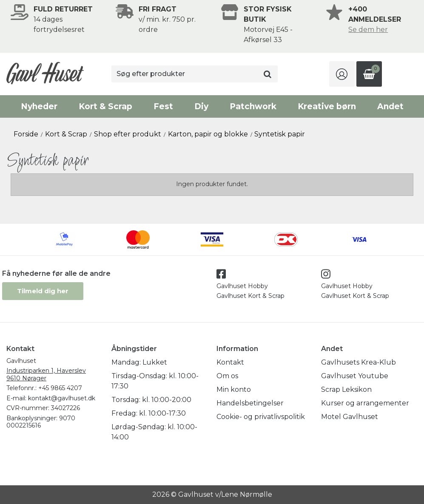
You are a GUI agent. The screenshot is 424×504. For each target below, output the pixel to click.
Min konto (234, 389)
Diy (201, 106)
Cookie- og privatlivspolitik (261, 417)
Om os (227, 376)
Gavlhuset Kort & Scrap (250, 296)
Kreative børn (327, 106)
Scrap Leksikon (346, 389)
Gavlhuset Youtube (355, 376)
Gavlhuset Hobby (242, 286)
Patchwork (253, 106)
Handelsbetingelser (250, 403)
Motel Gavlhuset (350, 417)
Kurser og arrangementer (365, 403)
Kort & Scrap (105, 106)
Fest (163, 106)
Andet (390, 106)
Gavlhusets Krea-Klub (359, 362)
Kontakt (230, 362)
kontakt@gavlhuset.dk (62, 398)
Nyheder (39, 106)
